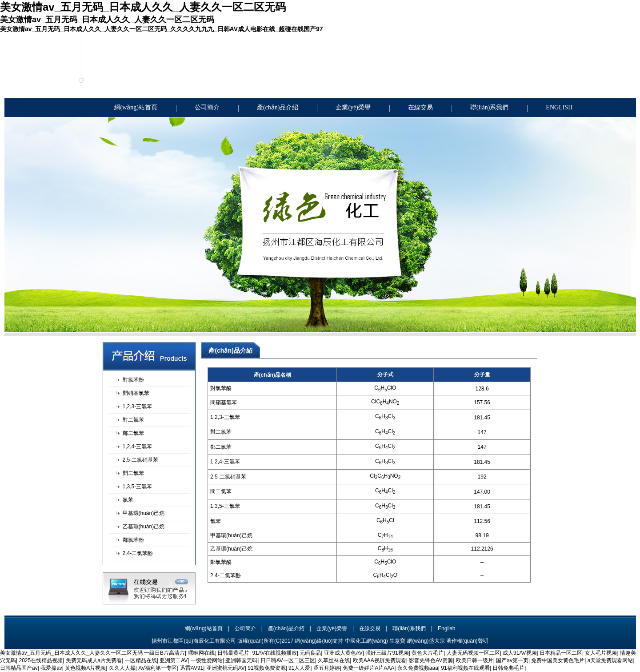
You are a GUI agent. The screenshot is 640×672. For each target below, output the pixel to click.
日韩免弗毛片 (508, 668)
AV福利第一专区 (158, 668)
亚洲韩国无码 (241, 660)
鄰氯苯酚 (133, 540)
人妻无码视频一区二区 (473, 653)
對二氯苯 (133, 420)
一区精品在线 (141, 660)
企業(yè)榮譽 (353, 107)
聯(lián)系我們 (489, 107)
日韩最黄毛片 (233, 653)
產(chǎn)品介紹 (278, 107)
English (446, 628)
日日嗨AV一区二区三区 (288, 660)
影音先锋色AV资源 (431, 660)
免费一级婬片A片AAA (368, 668)
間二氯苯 (133, 473)
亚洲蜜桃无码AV (226, 668)
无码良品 (310, 653)
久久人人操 (122, 668)
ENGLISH (559, 107)
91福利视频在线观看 (465, 668)
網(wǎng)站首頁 (136, 107)
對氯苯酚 (133, 380)
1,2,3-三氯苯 (138, 406)
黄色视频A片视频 (85, 668)
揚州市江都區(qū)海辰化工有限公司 (194, 641)
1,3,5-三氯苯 (138, 487)
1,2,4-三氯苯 (138, 447)
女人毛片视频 (601, 653)
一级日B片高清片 (164, 653)
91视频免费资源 (266, 668)
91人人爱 (299, 668)
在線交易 (420, 107)
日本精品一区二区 (561, 653)
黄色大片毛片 (428, 653)
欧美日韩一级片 (475, 660)
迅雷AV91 (192, 668)
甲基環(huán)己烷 (144, 513)
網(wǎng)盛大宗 (426, 641)
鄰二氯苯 (133, 433)
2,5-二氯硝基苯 (141, 460)
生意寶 (397, 641)
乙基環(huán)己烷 (144, 527)
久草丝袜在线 (334, 660)
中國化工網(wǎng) (366, 641)
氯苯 (128, 500)
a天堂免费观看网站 (610, 660)
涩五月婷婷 (327, 668)
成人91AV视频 (520, 653)
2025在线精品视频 (41, 660)
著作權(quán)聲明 (467, 641)
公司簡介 (207, 107)
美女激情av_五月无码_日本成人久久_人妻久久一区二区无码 (71, 653)
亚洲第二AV (174, 660)
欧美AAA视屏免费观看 (380, 660)
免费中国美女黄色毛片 (558, 660)
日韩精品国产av (19, 668)
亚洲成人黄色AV (343, 653)
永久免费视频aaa (418, 668)
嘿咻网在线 (201, 653)
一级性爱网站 (207, 660)
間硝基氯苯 (136, 393)
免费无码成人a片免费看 (94, 660)
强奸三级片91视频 (387, 653)
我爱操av (51, 668)
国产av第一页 (512, 660)
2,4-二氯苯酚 (138, 553)
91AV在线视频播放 (274, 653)
